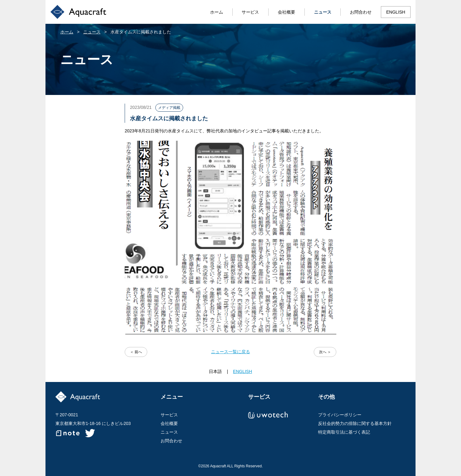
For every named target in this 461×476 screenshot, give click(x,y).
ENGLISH (396, 12)
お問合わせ (361, 12)
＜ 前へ (136, 352)
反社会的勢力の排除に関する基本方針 (355, 423)
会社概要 (287, 12)
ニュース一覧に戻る (230, 352)
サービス (250, 12)
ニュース (323, 12)
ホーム (217, 12)
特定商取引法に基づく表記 (344, 432)
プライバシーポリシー (340, 415)
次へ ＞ (325, 352)
